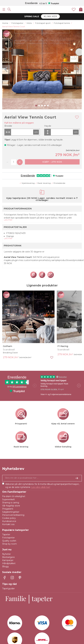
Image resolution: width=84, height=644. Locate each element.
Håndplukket (9, 563)
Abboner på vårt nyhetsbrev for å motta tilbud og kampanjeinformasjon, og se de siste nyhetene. (42, 486)
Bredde (8, 126)
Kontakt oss (8, 524)
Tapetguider (8, 589)
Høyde (48, 126)
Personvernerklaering (13, 515)
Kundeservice (9, 521)
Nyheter (6, 554)
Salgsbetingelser (11, 512)
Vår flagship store (11, 506)
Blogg (5, 566)
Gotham (8, 346)
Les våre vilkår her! (41, 487)
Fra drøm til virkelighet (14, 496)
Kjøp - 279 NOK (52, 162)
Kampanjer (8, 560)
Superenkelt (8, 499)
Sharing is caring (11, 503)
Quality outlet (9, 541)
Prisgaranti (8, 509)
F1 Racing (63, 346)
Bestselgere (8, 557)
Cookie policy (9, 518)
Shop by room (10, 544)
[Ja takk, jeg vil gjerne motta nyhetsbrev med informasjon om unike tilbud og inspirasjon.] (42, 478)
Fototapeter (8, 538)
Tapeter (6, 535)
